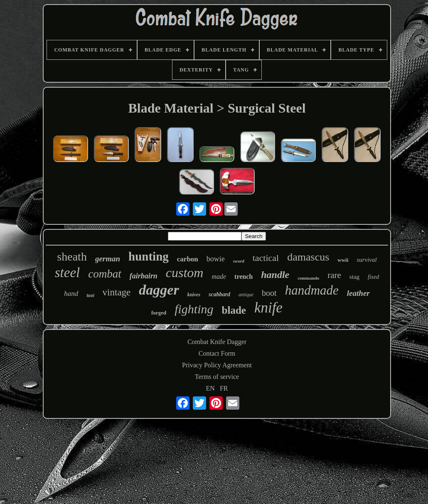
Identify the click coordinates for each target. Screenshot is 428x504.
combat (105, 274)
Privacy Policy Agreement (217, 365)
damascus (308, 257)
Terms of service (217, 377)
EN (210, 388)
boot (269, 293)
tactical (266, 258)
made (219, 277)
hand (71, 294)
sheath (72, 257)
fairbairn (144, 276)
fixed (373, 277)
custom (185, 273)
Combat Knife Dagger (217, 342)
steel (67, 273)
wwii (343, 260)
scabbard (219, 294)
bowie (216, 259)
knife (268, 308)
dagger (159, 290)
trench (244, 277)
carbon (188, 259)
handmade (312, 290)
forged (159, 313)
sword (239, 261)
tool (90, 296)
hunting (149, 256)
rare (334, 275)
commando (308, 278)
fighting (194, 309)
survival (367, 260)
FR (224, 388)
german (108, 259)
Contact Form (217, 353)
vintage (117, 292)
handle (275, 275)
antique (246, 295)
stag (354, 277)
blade (234, 310)
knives (194, 295)
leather (358, 293)
